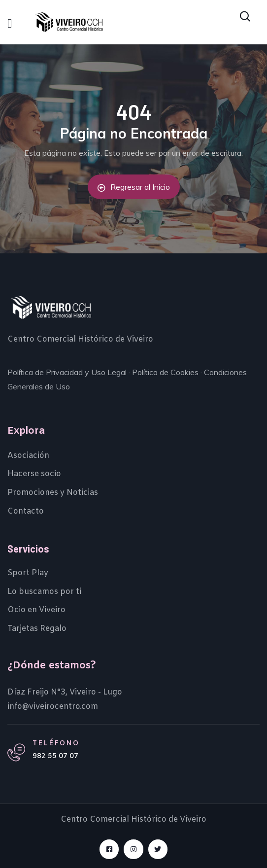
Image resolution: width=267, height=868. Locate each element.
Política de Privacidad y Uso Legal (67, 372)
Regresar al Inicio (134, 187)
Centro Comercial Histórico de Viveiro (80, 339)
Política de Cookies (165, 372)
